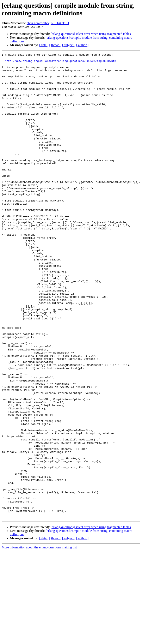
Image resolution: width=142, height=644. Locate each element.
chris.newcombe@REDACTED (48, 23)
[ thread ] (55, 45)
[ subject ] (69, 45)
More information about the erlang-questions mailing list (39, 640)
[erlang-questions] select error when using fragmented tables (91, 34)
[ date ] (44, 45)
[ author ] (82, 45)
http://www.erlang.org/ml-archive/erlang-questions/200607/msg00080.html (61, 63)
